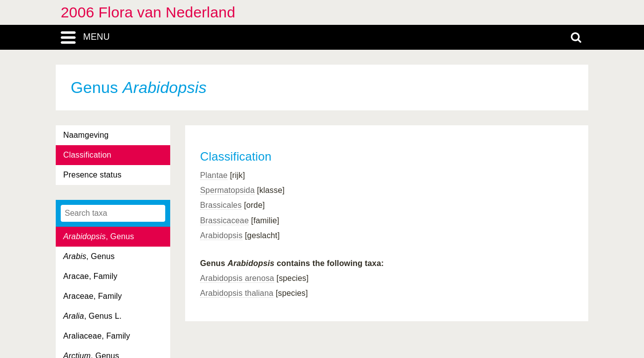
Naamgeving (86, 135)
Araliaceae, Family (97, 336)
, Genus (99, 236)
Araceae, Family (93, 296)
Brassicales (221, 205)
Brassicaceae (224, 221)
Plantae (214, 175)
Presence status (92, 175)
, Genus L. (92, 316)
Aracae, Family (90, 276)
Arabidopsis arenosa (237, 278)
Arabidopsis (221, 235)
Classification (87, 155)
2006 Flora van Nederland (148, 12)
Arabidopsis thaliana (237, 293)
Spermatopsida (227, 190)
